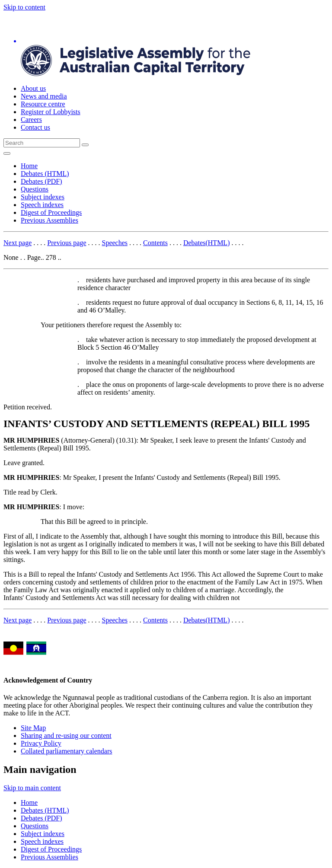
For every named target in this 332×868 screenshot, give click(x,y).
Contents (155, 243)
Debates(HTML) (207, 243)
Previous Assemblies (49, 220)
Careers (31, 120)
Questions (35, 189)
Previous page (67, 243)
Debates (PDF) (41, 181)
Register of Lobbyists (51, 112)
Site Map (33, 728)
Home (29, 166)
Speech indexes (42, 205)
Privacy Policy (41, 743)
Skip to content (24, 7)
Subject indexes (43, 197)
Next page (18, 243)
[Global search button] (85, 145)
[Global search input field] (42, 143)
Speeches (115, 243)
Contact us (35, 127)
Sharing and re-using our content (66, 736)
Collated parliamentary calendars (66, 751)
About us (33, 88)
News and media (44, 96)
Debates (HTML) (45, 174)
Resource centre (43, 104)
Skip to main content (32, 788)
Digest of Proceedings (51, 212)
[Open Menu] (7, 153)
